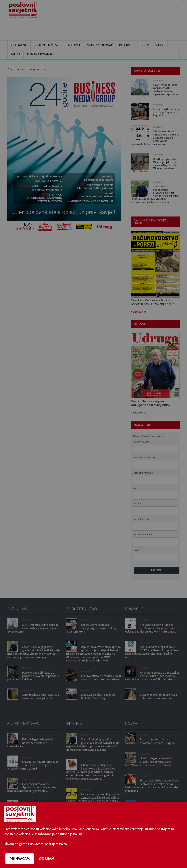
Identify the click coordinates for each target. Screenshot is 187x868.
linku (81, 834)
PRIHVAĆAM (20, 859)
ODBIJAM (47, 859)
